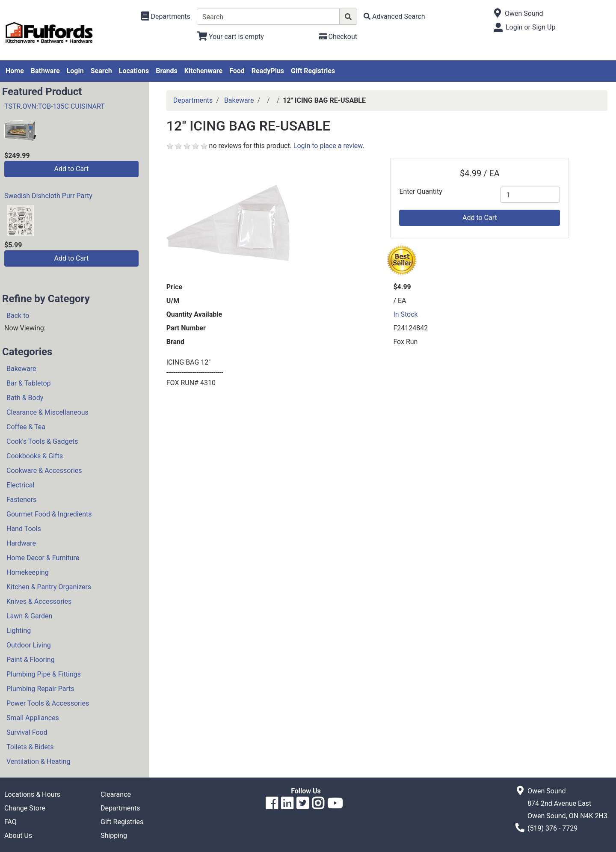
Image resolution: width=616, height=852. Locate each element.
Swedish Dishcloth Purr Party (48, 196)
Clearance (116, 794)
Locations (134, 71)
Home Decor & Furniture (43, 558)
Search (101, 71)
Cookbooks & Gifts (35, 456)
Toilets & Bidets (30, 747)
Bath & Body (25, 398)
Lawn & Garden (29, 616)
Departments (193, 100)
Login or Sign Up (530, 27)
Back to (18, 316)
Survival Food (27, 732)
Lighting (19, 631)
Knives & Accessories (39, 601)
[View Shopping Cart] (230, 37)
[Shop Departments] (166, 17)
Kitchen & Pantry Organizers (49, 587)
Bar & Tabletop (29, 383)
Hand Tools (24, 529)
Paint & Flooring (31, 660)
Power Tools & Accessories (48, 703)
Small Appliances (33, 718)
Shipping (114, 836)
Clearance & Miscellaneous (47, 412)
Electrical (20, 485)
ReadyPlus (268, 71)
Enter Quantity (421, 191)
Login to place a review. (329, 146)
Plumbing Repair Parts (40, 689)
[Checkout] (338, 37)
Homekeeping (28, 572)
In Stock (405, 314)
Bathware (45, 71)
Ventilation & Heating (38, 761)
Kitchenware (203, 71)
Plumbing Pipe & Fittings (44, 674)
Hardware (21, 543)
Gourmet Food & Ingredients (49, 514)
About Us (18, 836)
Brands (167, 71)
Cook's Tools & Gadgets (42, 441)
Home (15, 71)
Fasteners (21, 500)
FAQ (10, 822)
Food (237, 71)
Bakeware (21, 369)
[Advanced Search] (394, 16)
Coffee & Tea (26, 427)
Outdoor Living (29, 645)
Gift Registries (313, 71)
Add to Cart (71, 169)
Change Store (25, 808)
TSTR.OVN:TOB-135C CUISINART (55, 106)
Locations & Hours (32, 794)
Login (75, 71)
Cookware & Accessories (44, 471)
